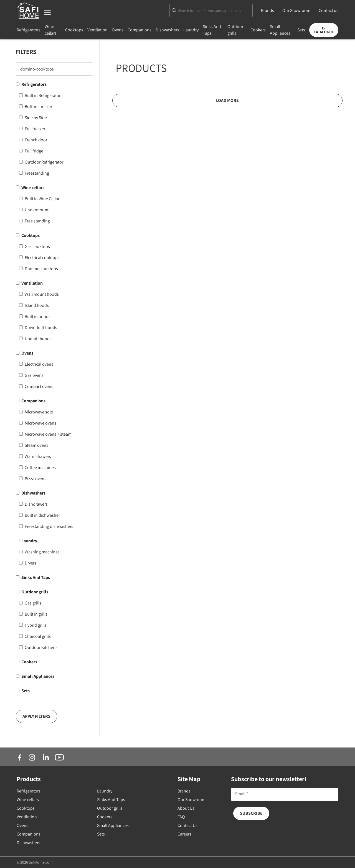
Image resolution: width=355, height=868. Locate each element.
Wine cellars (33, 188)
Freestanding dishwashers (49, 526)
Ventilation (97, 30)
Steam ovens (36, 445)
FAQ (181, 817)
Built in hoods (38, 316)
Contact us (329, 10)
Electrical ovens (39, 364)
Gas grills (33, 603)
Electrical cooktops (42, 258)
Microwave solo (39, 412)
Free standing (37, 221)
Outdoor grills (35, 592)
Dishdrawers (36, 504)
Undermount (37, 210)
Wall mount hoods (42, 294)
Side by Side (36, 118)
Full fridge (34, 151)
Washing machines (42, 552)
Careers (184, 834)
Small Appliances (38, 676)
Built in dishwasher (42, 515)
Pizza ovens (35, 479)
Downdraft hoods (41, 328)
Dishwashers (167, 30)
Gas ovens (34, 375)
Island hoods (37, 305)
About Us (186, 808)
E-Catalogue (324, 30)
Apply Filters (36, 716)
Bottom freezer (38, 106)
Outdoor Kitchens (41, 647)
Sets (301, 30)
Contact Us (187, 825)
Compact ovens (39, 386)
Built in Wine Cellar (42, 199)
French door (36, 140)
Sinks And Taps (36, 577)
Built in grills (36, 614)
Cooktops (74, 30)
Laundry (191, 30)
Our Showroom (296, 10)
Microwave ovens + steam (48, 434)
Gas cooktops (37, 246)
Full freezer (35, 129)
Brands (267, 10)
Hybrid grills (36, 625)
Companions (140, 30)
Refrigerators (29, 30)
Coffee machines (40, 467)
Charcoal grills (38, 636)
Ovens (118, 30)
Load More (227, 100)
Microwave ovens (40, 423)
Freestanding (37, 173)
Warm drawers (38, 456)
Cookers (258, 30)
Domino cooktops (41, 269)
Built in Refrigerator (43, 95)
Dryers (31, 563)
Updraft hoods (38, 339)
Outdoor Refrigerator (44, 162)
